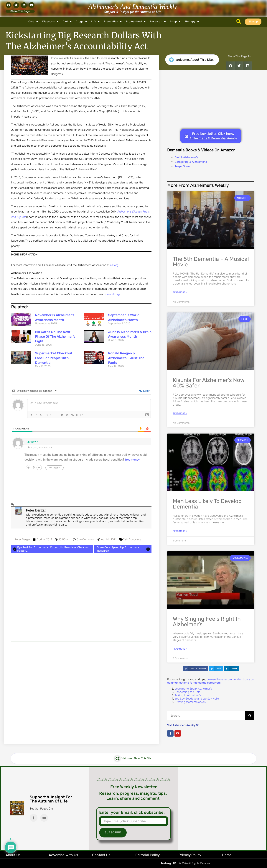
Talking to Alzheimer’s (188, 695)
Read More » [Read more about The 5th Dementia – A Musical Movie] (180, 292)
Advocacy (135, 539)
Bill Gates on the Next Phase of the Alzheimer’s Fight (55, 337)
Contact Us (101, 855)
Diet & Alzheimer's (186, 157)
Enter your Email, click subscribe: (132, 812)
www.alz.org (112, 294)
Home (227, 855)
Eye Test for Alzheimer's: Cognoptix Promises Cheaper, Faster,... (50, 549)
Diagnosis (50, 22)
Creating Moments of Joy (190, 702)
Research (158, 22)
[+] (83, 415)
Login (145, 391)
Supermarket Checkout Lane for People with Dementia (54, 358)
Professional (136, 22)
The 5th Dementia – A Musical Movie (211, 262)
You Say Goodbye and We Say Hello (197, 699)
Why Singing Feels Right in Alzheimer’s (207, 622)
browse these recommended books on (211, 681)
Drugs (81, 22)
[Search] (250, 716)
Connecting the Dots (187, 692)
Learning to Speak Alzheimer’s (193, 689)
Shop (175, 22)
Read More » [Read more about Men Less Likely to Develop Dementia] (180, 531)
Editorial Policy (147, 855)
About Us (13, 855)
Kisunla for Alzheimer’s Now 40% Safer (209, 383)
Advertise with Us (63, 855)
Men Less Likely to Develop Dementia (207, 504)
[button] (9, 5)
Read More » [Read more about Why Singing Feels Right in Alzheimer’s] (180, 649)
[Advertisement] (81, 599)
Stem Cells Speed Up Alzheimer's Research (124, 549)
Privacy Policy (190, 855)
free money (132, 460)
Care (33, 22)
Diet (67, 22)
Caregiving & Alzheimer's (191, 162)
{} (77, 415)
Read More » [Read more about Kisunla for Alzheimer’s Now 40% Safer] (180, 413)
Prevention (113, 22)
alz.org (114, 265)
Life (95, 22)
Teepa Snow (182, 166)
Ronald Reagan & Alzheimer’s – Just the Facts (126, 358)
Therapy (192, 22)
